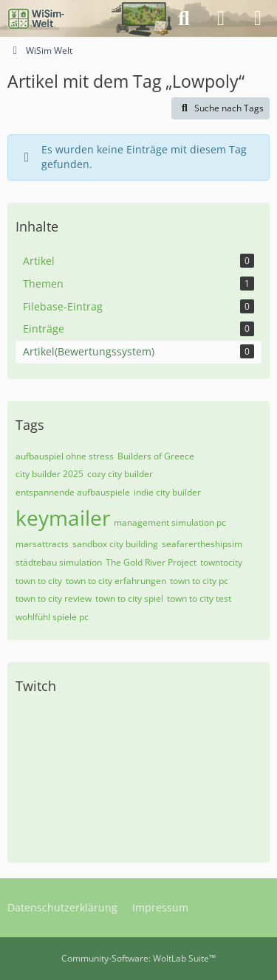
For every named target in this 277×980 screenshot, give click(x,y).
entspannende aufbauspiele (73, 492)
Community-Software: (138, 958)
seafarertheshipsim (202, 544)
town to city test (199, 598)
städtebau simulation (59, 562)
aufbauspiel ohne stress (65, 456)
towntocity (221, 562)
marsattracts (42, 544)
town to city (39, 581)
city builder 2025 (49, 474)
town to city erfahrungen (116, 581)
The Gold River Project (151, 562)
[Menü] (258, 18)
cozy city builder (120, 474)
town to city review (54, 598)
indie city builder (167, 492)
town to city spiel (129, 598)
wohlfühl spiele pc (52, 617)
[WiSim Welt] (37, 18)
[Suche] (184, 18)
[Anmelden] (221, 18)
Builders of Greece (156, 456)
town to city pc (199, 581)
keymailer (63, 518)
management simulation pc (170, 522)
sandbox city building (115, 544)
